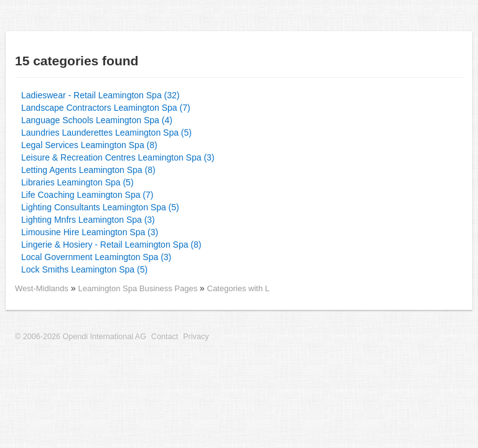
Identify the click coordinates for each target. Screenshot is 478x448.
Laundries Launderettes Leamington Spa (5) (106, 133)
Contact (165, 337)
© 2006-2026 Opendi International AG (81, 337)
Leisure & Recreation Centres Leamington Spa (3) (118, 157)
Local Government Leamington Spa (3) (96, 257)
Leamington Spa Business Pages (138, 288)
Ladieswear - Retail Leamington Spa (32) (100, 95)
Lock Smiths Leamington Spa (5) (84, 269)
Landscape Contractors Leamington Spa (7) (106, 108)
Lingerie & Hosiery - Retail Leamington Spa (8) (111, 245)
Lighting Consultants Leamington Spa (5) (100, 207)
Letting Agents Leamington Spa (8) (88, 170)
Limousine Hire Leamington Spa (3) (90, 232)
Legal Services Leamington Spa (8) (89, 145)
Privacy (196, 337)
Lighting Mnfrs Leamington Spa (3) (88, 220)
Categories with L (238, 288)
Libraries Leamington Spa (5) (77, 182)
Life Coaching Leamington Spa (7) (87, 195)
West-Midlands (42, 288)
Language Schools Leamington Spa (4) (97, 120)
